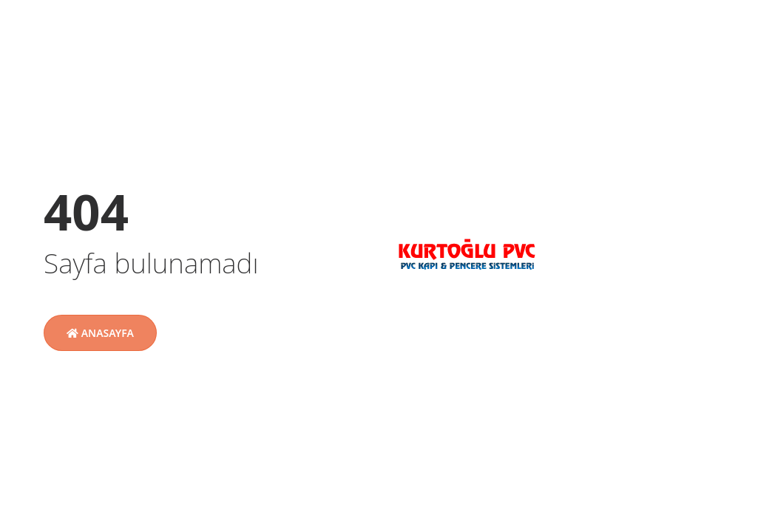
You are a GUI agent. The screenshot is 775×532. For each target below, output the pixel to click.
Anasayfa (100, 333)
